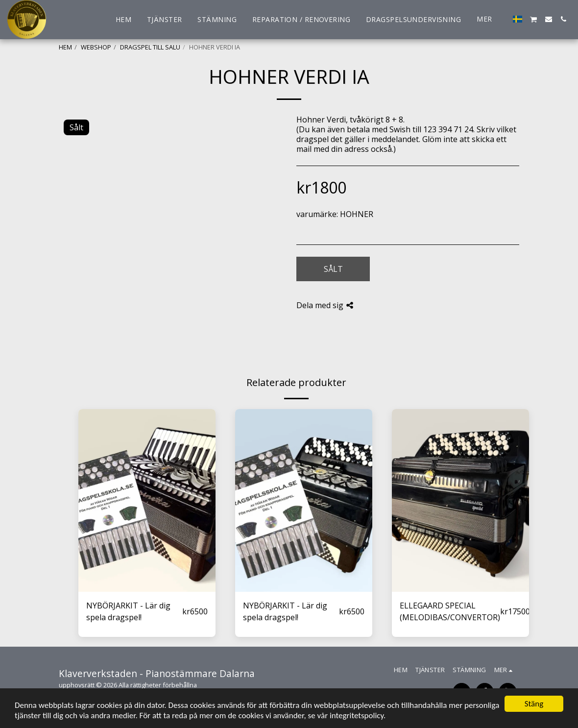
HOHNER (357, 214)
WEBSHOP (96, 47)
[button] (534, 19)
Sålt (333, 269)
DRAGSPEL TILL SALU (150, 47)
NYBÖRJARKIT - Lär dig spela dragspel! (128, 611)
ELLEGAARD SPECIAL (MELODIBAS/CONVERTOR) (450, 611)
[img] (147, 500)
